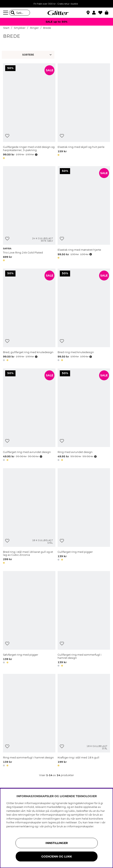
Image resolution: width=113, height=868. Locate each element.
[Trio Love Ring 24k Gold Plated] (29, 214)
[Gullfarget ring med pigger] (84, 517)
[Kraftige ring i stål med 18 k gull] (84, 721)
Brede (47, 28)
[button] (95, 13)
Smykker (20, 28)
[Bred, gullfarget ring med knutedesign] (29, 316)
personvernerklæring (20, 826)
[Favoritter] (102, 13)
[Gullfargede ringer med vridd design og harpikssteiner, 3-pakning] (29, 112)
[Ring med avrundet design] (84, 415)
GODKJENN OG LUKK (57, 856)
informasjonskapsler (80, 826)
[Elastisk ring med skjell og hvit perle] (84, 112)
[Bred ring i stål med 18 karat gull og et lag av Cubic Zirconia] (29, 517)
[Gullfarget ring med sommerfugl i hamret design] (84, 620)
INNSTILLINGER (57, 843)
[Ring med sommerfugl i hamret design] (29, 721)
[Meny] (6, 13)
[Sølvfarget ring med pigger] (29, 620)
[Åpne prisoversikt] (36, 155)
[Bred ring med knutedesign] (84, 316)
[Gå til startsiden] (57, 13)
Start (6, 28)
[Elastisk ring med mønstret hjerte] (84, 214)
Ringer (34, 28)
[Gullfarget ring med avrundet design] (29, 415)
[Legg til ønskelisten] (7, 136)
